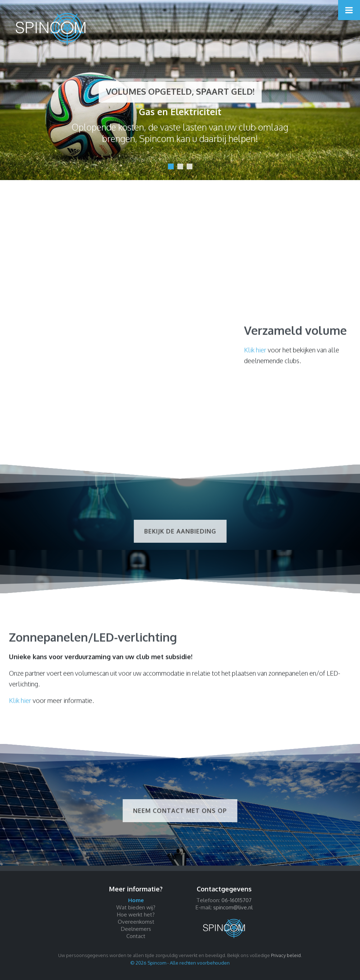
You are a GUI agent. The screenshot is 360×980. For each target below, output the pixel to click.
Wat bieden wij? (136, 907)
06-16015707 (237, 900)
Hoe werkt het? (136, 915)
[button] (171, 166)
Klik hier (255, 354)
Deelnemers (136, 929)
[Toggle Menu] (349, 10)
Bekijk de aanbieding (180, 531)
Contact (136, 936)
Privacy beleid (286, 955)
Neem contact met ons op (180, 811)
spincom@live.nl (233, 907)
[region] (180, 90)
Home (136, 900)
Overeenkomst (136, 922)
